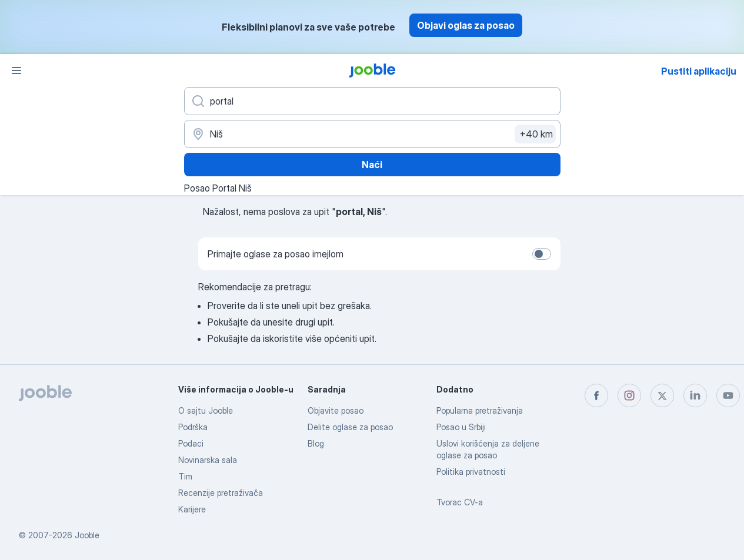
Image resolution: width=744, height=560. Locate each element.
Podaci (191, 443)
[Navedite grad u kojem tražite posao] (372, 134)
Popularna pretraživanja (480, 410)
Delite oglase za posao (350, 427)
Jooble (87, 535)
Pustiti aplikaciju (699, 71)
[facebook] (596, 395)
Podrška (193, 427)
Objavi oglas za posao (466, 25)
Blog (316, 443)
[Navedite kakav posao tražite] (372, 101)
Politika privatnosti (471, 472)
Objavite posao (336, 410)
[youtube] (728, 395)
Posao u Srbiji (461, 427)
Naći (372, 165)
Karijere (192, 509)
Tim (185, 476)
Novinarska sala (208, 460)
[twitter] (662, 395)
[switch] (542, 254)
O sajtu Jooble (206, 410)
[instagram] (629, 395)
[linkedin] (695, 395)
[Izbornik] (16, 71)
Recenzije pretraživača (221, 493)
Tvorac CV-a (460, 502)
